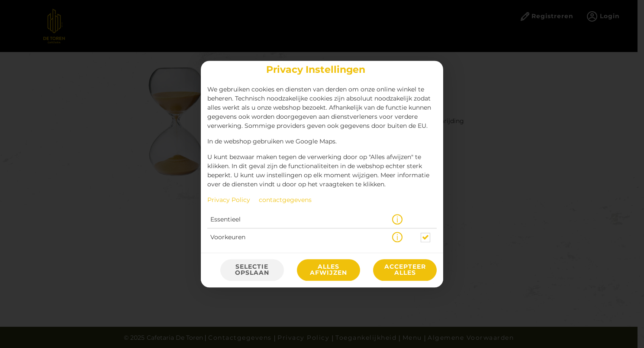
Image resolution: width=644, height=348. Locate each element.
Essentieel (225, 220)
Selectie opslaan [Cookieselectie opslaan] (252, 270)
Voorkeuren (228, 237)
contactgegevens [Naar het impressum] (285, 200)
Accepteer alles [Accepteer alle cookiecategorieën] (405, 270)
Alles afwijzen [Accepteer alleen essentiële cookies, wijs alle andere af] (328, 270)
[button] (397, 220)
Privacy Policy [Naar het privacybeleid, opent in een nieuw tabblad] (229, 200)
